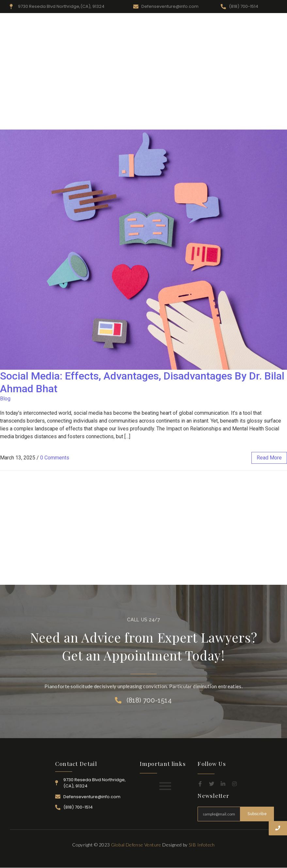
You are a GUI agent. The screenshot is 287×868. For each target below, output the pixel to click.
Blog (5, 399)
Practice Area (185, 24)
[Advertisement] (143, 81)
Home (98, 24)
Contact (265, 24)
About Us (123, 24)
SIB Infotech (202, 845)
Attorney (217, 24)
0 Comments (55, 458)
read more (269, 458)
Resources (152, 24)
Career (241, 24)
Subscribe (257, 814)
